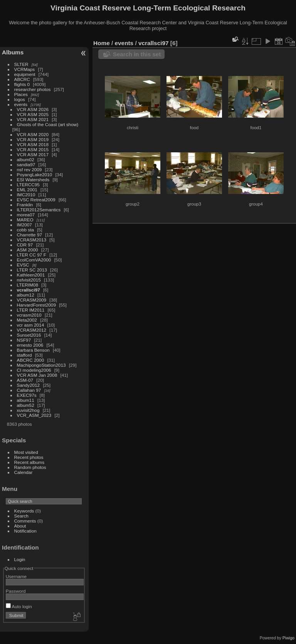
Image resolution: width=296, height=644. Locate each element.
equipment (25, 74)
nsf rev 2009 (29, 169)
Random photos (30, 467)
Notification (25, 531)
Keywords (24, 511)
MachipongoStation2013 (41, 365)
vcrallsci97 (29, 290)
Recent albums (29, 462)
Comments (25, 521)
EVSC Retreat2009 (36, 200)
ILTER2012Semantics (39, 210)
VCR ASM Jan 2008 (37, 375)
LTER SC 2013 (32, 270)
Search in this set (137, 54)
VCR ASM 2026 (33, 109)
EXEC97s (27, 395)
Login (20, 559)
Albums (13, 52)
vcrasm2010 (29, 315)
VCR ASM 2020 (33, 134)
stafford (24, 355)
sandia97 (26, 164)
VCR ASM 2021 (33, 119)
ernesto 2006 (30, 345)
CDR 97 (25, 245)
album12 (26, 295)
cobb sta (25, 230)
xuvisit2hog (28, 410)
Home (102, 43)
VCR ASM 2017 (33, 154)
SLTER (21, 64)
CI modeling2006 (34, 370)
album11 (26, 400)
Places (21, 94)
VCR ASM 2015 (33, 149)
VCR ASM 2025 (33, 114)
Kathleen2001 (31, 275)
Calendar (24, 472)
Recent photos (29, 457)
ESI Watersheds (33, 180)
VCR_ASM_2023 (34, 415)
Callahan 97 (29, 390)
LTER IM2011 (31, 310)
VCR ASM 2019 (33, 139)
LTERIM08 (28, 285)
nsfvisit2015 (29, 280)
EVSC (23, 265)
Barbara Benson (33, 350)
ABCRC (22, 79)
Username (16, 576)
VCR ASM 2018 (33, 144)
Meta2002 (27, 320)
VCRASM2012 (32, 330)
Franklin (25, 205)
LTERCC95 (28, 185)
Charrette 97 (29, 235)
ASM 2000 (28, 250)
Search (21, 516)
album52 (26, 405)
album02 (26, 159)
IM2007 (24, 225)
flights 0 (22, 84)
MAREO (25, 220)
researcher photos (33, 89)
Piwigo (288, 638)
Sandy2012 (29, 385)
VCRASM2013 (32, 240)
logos (20, 99)
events (21, 104)
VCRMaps (25, 69)
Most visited (26, 452)
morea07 (26, 215)
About (20, 526)
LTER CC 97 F (32, 255)
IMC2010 (26, 195)
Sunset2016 (29, 335)
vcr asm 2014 (31, 325)
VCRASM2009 (32, 300)
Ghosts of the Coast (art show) (48, 124)
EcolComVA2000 (34, 260)
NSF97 (24, 340)
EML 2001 (27, 190)
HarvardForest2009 (36, 305)
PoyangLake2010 (35, 174)
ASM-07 (25, 380)
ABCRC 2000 (31, 360)
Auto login (19, 606)
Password (16, 591)
